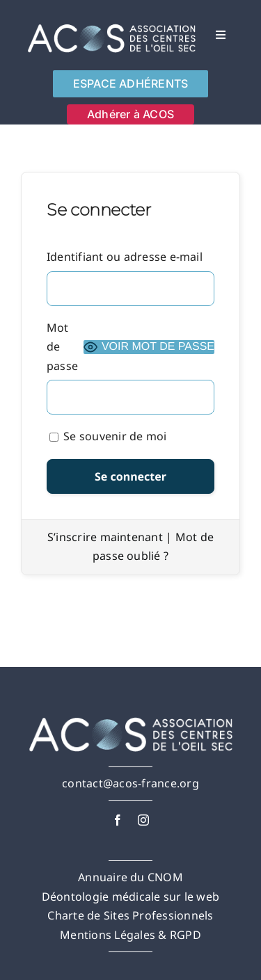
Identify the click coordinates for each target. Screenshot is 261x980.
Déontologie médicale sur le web (130, 897)
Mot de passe (62, 347)
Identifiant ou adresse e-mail (125, 257)
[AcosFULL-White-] (111, 23)
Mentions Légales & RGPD (130, 935)
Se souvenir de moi (108, 436)
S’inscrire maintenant (105, 537)
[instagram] (143, 820)
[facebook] (118, 820)
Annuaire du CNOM (130, 877)
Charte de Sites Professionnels (130, 915)
